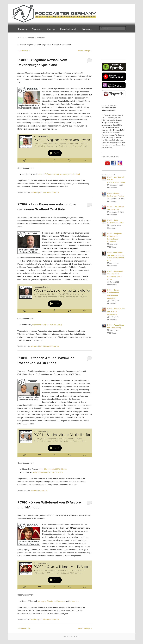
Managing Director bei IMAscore (52, 601)
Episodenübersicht (69, 29)
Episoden (23, 29)
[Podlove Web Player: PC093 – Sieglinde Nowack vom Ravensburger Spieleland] (55, 148)
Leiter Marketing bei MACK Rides (53, 469)
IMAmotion (74, 601)
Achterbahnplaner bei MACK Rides (48, 472)
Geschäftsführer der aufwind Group (47, 325)
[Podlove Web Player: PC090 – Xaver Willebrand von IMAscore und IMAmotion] (55, 575)
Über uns (51, 29)
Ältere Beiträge (24, 51)
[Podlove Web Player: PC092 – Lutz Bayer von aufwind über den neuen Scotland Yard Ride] (55, 299)
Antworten (44, 491)
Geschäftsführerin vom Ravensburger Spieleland (59, 174)
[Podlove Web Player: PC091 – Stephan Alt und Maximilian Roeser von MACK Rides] (55, 443)
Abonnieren (37, 29)
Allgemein (34, 193)
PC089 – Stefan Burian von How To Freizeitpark (116, 311)
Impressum (87, 29)
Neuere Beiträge (85, 51)
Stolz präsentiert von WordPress (72, 637)
